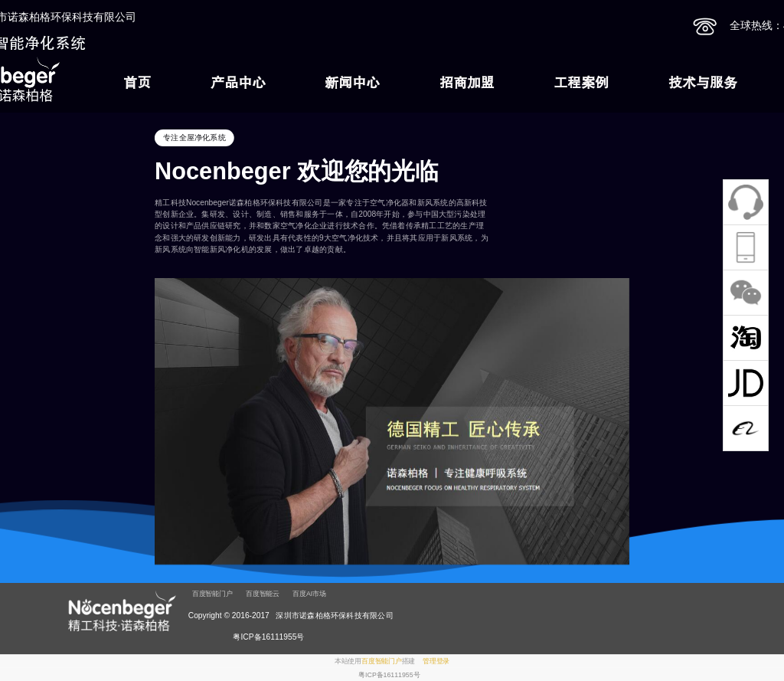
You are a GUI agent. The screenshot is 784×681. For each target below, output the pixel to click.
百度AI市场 (309, 594)
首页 (137, 83)
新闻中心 (352, 83)
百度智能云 (263, 594)
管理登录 (436, 661)
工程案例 (581, 83)
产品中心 (238, 83)
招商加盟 (467, 83)
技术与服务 (703, 83)
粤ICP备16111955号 (389, 675)
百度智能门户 (212, 594)
